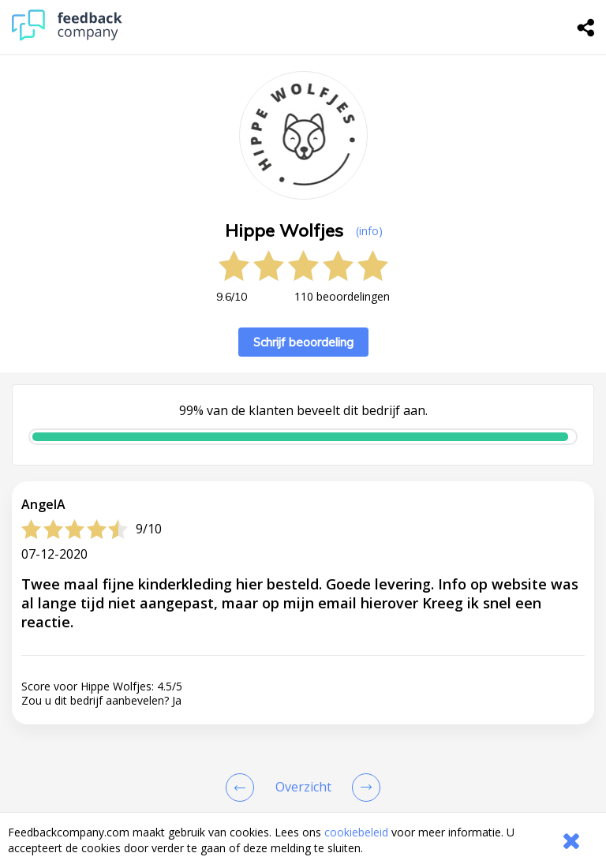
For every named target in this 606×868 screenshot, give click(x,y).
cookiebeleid (356, 832)
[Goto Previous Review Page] (243, 788)
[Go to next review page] (363, 788)
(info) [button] (369, 231)
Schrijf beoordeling (303, 342)
